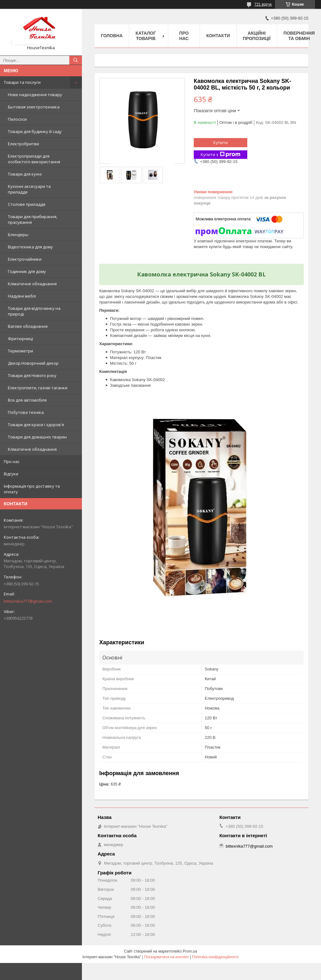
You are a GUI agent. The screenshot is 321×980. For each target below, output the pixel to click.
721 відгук (263, 4)
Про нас (12, 461)
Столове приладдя (27, 204)
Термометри (20, 351)
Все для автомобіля (27, 400)
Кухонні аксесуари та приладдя (29, 189)
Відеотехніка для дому (30, 247)
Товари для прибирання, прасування (33, 219)
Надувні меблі (22, 296)
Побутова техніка (26, 412)
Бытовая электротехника (34, 107)
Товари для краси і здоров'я (36, 425)
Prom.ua (190, 951)
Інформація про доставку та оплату (32, 489)
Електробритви (23, 144)
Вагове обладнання (28, 326)
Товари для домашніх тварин (37, 437)
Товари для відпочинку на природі (34, 311)
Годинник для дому (27, 271)
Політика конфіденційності (215, 957)
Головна (112, 36)
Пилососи (17, 119)
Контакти (218, 36)
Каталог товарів (146, 36)
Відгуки (11, 474)
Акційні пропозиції (257, 36)
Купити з (221, 155)
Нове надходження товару (35, 95)
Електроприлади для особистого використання (34, 159)
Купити (221, 142)
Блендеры (18, 235)
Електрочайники (25, 259)
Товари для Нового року (32, 375)
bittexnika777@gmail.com (28, 601)
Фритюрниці (20, 339)
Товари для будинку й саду (35, 131)
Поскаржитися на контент (166, 957)
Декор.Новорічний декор (33, 363)
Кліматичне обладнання (32, 284)
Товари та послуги (22, 82)
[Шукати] (76, 60)
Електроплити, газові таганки (38, 388)
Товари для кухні (25, 174)
